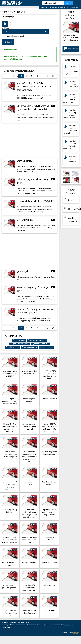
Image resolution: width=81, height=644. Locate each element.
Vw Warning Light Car (37, 340)
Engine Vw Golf (46, 347)
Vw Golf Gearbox (29, 347)
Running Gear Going (41, 344)
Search (69, 3)
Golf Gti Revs (19, 340)
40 (37, 76)
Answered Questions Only (15, 36)
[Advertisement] (30, 140)
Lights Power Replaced (20, 344)
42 (26, 76)
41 (32, 76)
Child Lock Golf (12, 347)
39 (42, 76)
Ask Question (71, 49)
